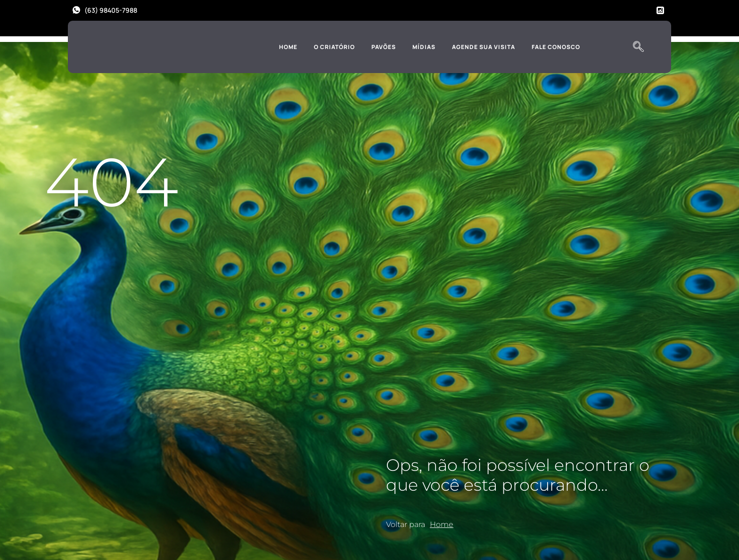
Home (288, 47)
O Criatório (334, 47)
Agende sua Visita (484, 47)
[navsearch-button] (638, 47)
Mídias (424, 47)
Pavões (384, 47)
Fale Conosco (556, 47)
